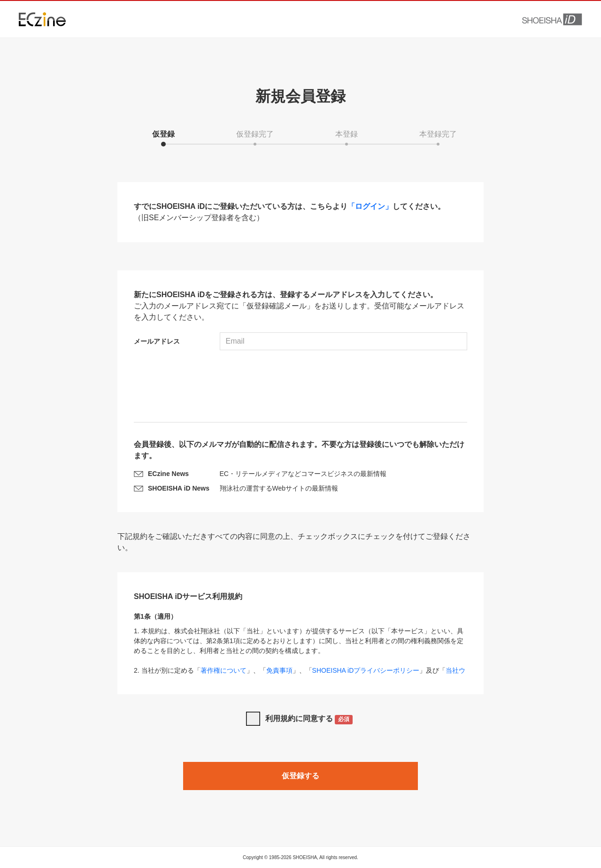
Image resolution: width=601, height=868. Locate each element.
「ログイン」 (370, 206)
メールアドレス (157, 341)
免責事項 (279, 670)
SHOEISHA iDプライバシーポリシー (366, 670)
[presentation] (300, 387)
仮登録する (300, 776)
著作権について (223, 670)
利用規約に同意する (309, 719)
